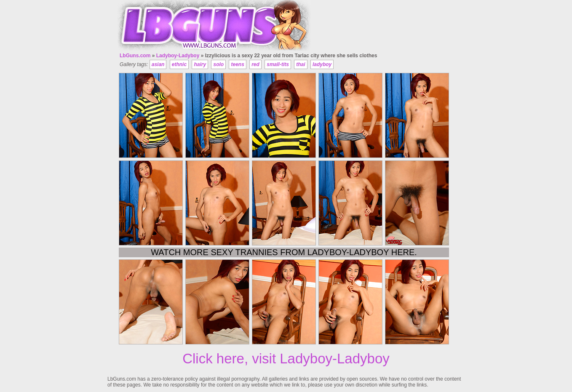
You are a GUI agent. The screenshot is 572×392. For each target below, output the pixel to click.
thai (301, 64)
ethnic (179, 64)
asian (158, 64)
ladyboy (322, 64)
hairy (200, 64)
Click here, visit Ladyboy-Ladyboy (286, 359)
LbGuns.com (135, 56)
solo (218, 64)
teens (237, 64)
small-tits (278, 64)
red (255, 64)
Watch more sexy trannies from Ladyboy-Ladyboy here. (284, 252)
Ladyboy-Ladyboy (178, 56)
